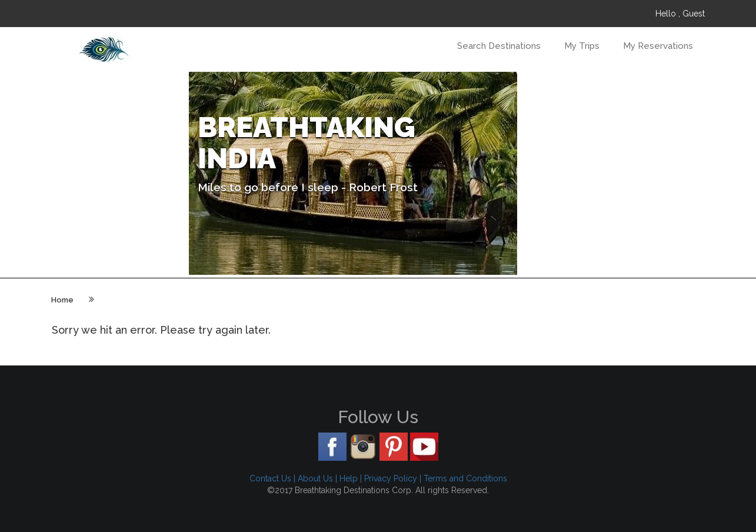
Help (349, 478)
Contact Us (270, 478)
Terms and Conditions (465, 478)
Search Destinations (499, 46)
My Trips (582, 46)
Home (62, 300)
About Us (315, 478)
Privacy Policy (391, 478)
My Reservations (658, 46)
